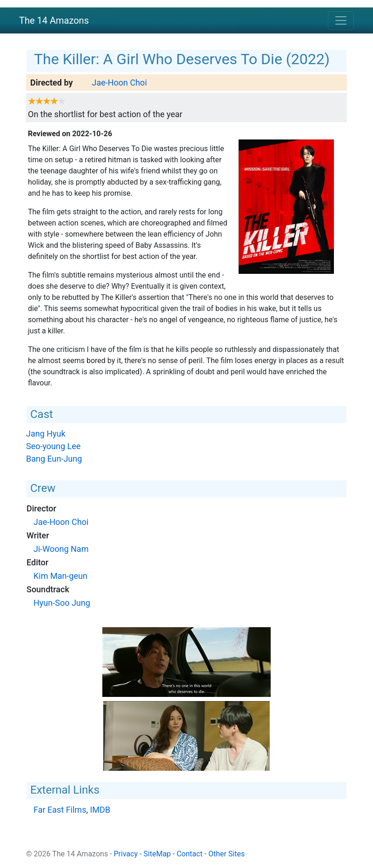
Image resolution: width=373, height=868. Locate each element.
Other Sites (226, 854)
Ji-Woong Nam (61, 549)
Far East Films (60, 810)
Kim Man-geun (60, 576)
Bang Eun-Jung (54, 459)
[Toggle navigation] (341, 20)
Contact (190, 854)
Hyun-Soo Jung (62, 603)
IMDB (100, 810)
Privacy (126, 854)
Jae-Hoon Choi (119, 83)
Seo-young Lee (53, 446)
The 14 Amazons (54, 20)
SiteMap (157, 854)
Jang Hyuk (46, 434)
